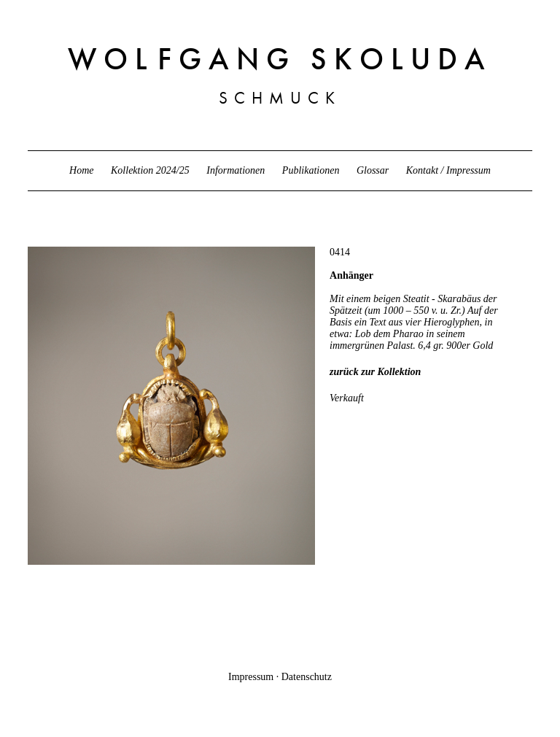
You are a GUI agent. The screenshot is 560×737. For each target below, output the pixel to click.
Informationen (236, 170)
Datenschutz (307, 677)
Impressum (251, 677)
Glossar (373, 170)
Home (81, 170)
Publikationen (311, 170)
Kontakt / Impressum (448, 170)
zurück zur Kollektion (375, 372)
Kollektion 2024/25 (150, 170)
